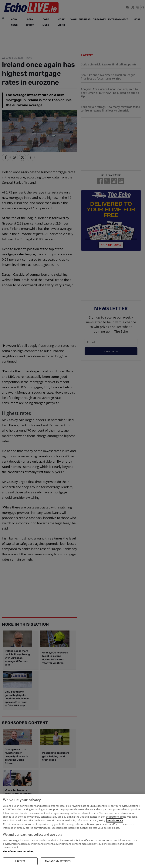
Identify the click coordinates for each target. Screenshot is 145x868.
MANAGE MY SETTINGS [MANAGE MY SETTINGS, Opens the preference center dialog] (58, 861)
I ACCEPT (20, 861)
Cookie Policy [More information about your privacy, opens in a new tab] (115, 820)
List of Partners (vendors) (19, 851)
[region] (72, 831)
